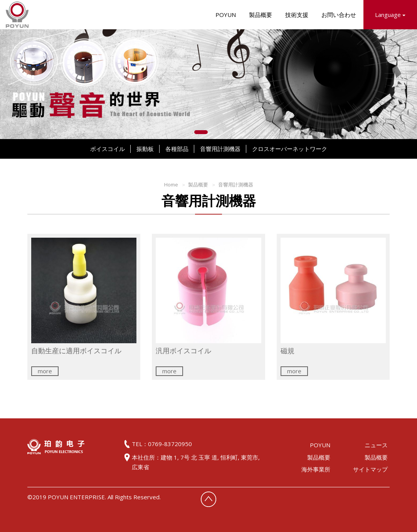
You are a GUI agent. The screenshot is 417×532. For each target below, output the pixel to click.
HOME (17, 15)
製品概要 (261, 15)
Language (390, 15)
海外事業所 (316, 469)
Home (171, 185)
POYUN (226, 15)
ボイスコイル (108, 149)
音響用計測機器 (220, 149)
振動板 (145, 149)
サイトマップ (370, 469)
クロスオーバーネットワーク (290, 149)
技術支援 (297, 15)
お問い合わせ (339, 15)
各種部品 (177, 149)
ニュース (376, 445)
